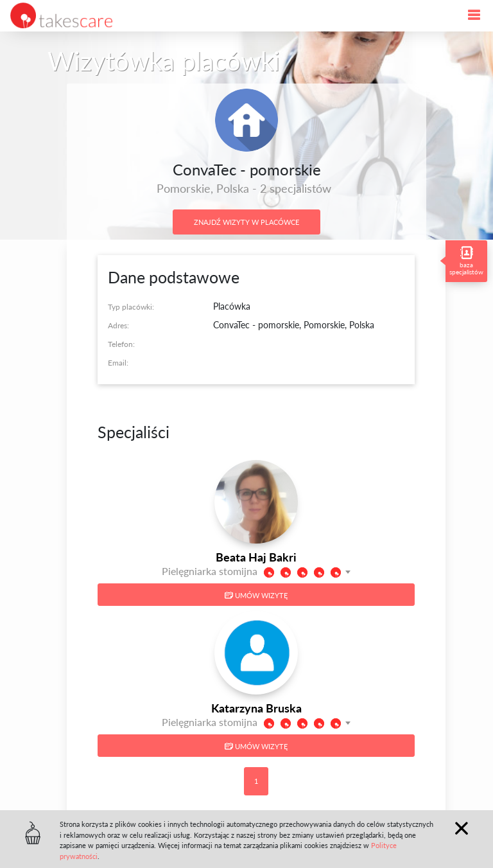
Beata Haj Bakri (256, 557)
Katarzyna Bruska (256, 708)
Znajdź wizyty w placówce (246, 222)
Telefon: (121, 344)
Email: (118, 363)
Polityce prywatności (139, 856)
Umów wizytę (256, 595)
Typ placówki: (131, 307)
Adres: (118, 325)
